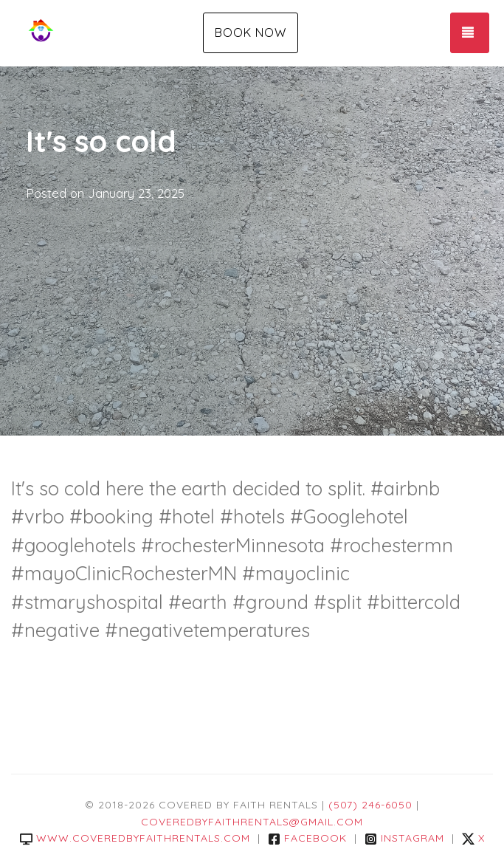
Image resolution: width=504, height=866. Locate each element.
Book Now (251, 32)
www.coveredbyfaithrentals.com (135, 838)
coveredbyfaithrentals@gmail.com (252, 822)
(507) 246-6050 (370, 805)
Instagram (404, 838)
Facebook (307, 838)
